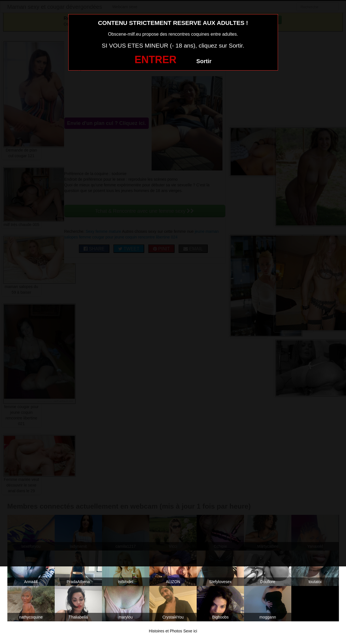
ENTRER (156, 60)
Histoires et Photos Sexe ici (173, 631)
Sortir (204, 61)
